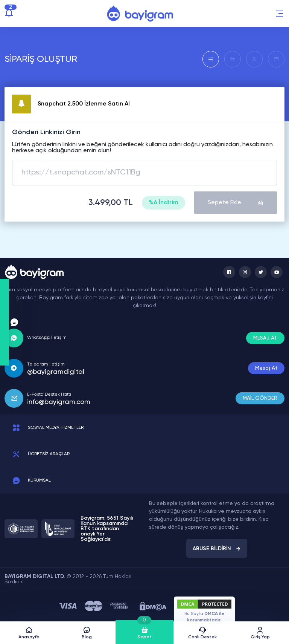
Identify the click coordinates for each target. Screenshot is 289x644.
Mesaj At (266, 368)
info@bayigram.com (59, 402)
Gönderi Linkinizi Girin (46, 132)
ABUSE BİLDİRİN (217, 549)
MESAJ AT (265, 338)
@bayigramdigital (56, 372)
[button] (280, 14)
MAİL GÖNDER (260, 398)
